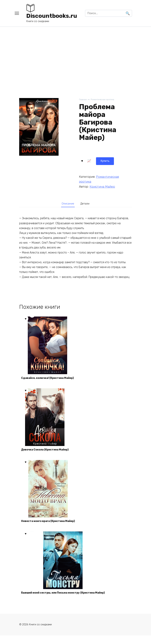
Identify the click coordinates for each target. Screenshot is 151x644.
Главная (83, 100)
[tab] (67, 204)
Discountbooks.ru (52, 16)
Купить (88, 160)
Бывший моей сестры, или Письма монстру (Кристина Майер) (68, 600)
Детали (86, 204)
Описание (67, 204)
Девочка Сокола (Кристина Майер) (48, 453)
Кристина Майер (102, 186)
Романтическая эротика (105, 100)
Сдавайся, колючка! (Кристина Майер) (51, 379)
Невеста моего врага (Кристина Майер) (52, 526)
